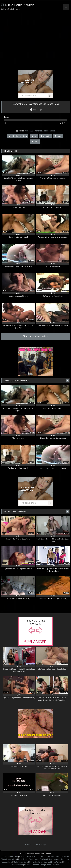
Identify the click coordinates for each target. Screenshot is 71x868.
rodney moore (49, 131)
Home (30, 845)
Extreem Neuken (63, 857)
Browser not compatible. (35, 20)
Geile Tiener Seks (21, 862)
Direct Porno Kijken (9, 859)
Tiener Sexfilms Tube (9, 857)
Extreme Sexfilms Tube (29, 857)
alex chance (30, 131)
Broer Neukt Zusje (26, 859)
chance (39, 131)
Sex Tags (43, 845)
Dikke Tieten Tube (47, 857)
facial (35, 142)
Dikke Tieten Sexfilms (18, 136)
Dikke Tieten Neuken (18, 5)
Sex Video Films (36, 862)
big (34, 136)
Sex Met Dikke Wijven (53, 862)
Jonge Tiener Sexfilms (50, 865)
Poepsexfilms (6, 862)
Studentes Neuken (32, 865)
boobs (58, 136)
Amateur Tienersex (61, 859)
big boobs (45, 136)
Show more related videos (35, 336)
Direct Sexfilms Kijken (43, 859)
